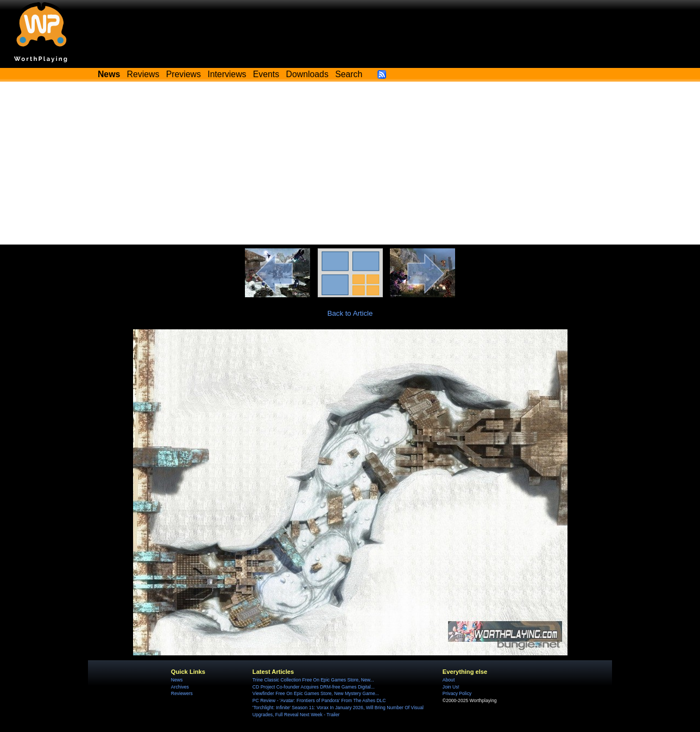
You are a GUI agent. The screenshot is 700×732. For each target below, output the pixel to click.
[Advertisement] (350, 163)
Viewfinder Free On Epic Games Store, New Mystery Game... (316, 693)
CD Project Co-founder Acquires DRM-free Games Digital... (314, 687)
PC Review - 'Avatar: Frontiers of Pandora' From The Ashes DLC (319, 700)
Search (349, 74)
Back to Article (350, 313)
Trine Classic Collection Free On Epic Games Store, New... (313, 680)
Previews (184, 74)
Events (266, 74)
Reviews (143, 74)
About (449, 680)
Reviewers (182, 693)
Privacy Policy (457, 693)
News (177, 680)
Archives (180, 687)
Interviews (227, 74)
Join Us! (451, 687)
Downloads (307, 74)
